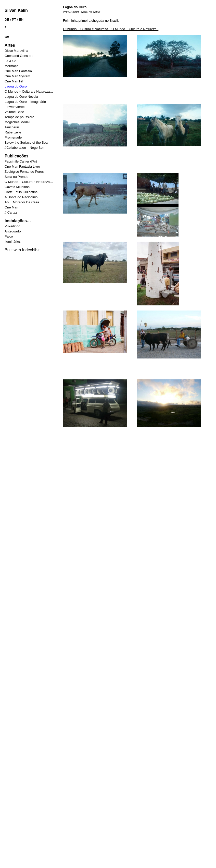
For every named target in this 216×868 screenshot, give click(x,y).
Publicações (16, 156)
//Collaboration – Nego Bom (25, 148)
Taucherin (12, 127)
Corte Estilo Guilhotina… (23, 192)
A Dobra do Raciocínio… (23, 197)
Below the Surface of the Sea (26, 142)
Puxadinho (12, 226)
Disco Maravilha (16, 51)
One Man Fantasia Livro (22, 166)
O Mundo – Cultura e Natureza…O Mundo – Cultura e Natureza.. (111, 29)
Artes (10, 45)
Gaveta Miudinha (17, 187)
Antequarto (13, 231)
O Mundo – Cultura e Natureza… (29, 91)
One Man (11, 207)
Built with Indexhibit (22, 250)
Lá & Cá (11, 61)
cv (7, 37)
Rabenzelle (13, 132)
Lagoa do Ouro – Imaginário (25, 102)
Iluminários (13, 241)
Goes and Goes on (18, 56)
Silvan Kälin (16, 10)
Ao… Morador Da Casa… (23, 202)
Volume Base (14, 112)
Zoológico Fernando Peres (24, 172)
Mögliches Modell (17, 122)
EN (21, 20)
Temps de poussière (19, 117)
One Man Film (15, 81)
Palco (9, 236)
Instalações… (18, 221)
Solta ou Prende (16, 177)
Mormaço (11, 66)
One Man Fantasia (18, 71)
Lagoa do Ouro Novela (21, 97)
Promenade (13, 137)
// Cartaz (11, 212)
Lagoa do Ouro (16, 86)
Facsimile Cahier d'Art (21, 161)
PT (14, 20)
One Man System (17, 76)
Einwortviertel (15, 107)
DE (7, 20)
